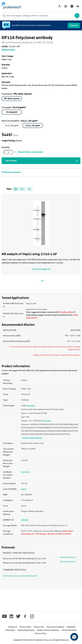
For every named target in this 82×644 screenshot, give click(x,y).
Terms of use (39, 627)
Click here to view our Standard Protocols (20, 576)
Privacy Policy (25, 627)
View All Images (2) (41, 269)
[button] (74, 637)
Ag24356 (31, 406)
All (16, 189)
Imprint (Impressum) (26, 630)
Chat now (74, 25)
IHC (29, 189)
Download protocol (68, 557)
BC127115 (47, 421)
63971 (24, 489)
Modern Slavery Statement (48, 630)
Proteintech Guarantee (11, 172)
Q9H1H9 (25, 520)
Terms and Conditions (55, 627)
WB (22, 189)
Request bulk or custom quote (30, 152)
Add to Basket (11, 161)
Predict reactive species (32, 438)
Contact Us (12, 627)
